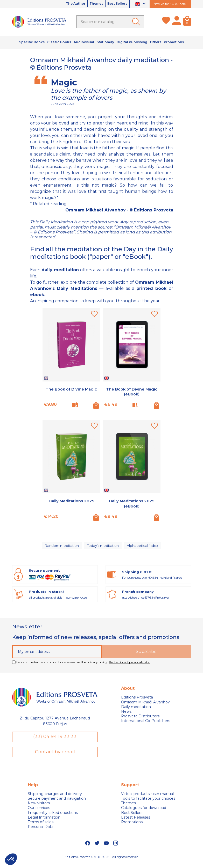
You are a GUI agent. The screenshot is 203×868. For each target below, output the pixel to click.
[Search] (110, 22)
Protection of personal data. (129, 666)
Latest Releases (136, 822)
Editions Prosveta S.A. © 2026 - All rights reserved (101, 861)
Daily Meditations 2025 (71, 501)
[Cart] (187, 22)
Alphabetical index (144, 548)
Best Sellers (115, 4)
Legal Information (44, 822)
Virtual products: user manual (147, 798)
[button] (11, 859)
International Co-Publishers (146, 725)
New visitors (39, 808)
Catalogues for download (144, 812)
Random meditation (61, 548)
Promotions (132, 827)
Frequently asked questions (53, 817)
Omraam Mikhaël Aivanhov (145, 706)
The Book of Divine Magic (71, 389)
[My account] (177, 22)
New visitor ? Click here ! (170, 4)
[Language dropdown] (141, 4)
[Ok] (137, 22)
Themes (90, 4)
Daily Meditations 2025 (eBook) (132, 503)
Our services (39, 812)
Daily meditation (136, 711)
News (126, 715)
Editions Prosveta (137, 701)
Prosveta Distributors (140, 720)
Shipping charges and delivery (55, 798)
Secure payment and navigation (57, 803)
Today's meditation (104, 548)
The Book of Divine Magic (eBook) (132, 392)
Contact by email (55, 756)
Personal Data (41, 831)
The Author (65, 4)
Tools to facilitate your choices (148, 803)
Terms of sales (41, 827)
